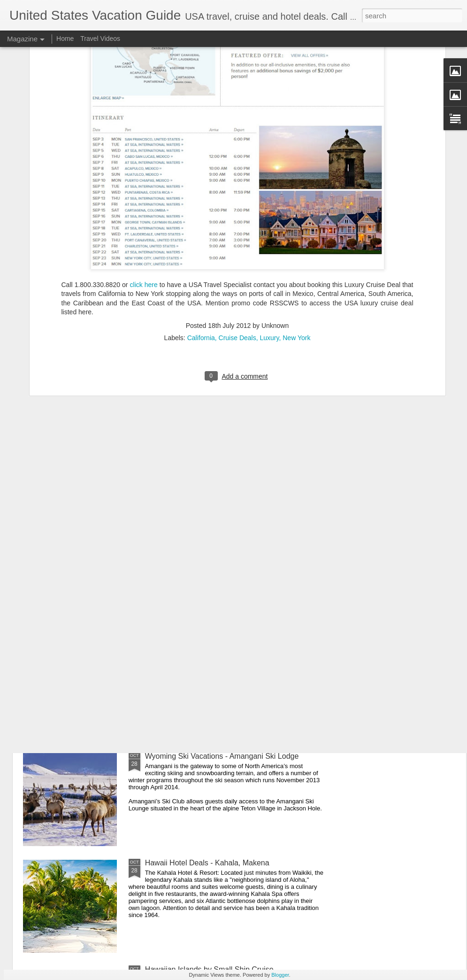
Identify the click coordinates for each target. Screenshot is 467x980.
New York (296, 239)
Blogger (280, 975)
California (201, 239)
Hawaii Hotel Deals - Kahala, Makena (207, 863)
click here (144, 186)
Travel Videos (100, 39)
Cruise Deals (237, 239)
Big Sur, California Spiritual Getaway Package (221, 649)
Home (65, 39)
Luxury (269, 239)
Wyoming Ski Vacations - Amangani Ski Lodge (222, 756)
